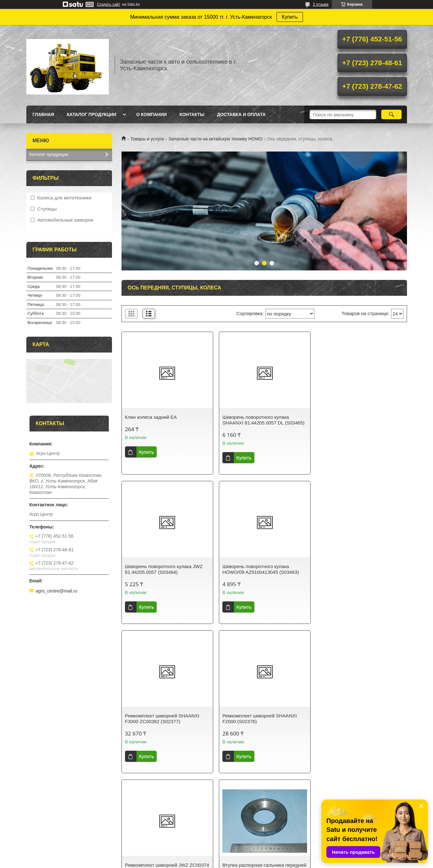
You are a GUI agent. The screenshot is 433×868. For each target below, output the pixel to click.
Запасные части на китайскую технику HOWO (216, 139)
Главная (43, 114)
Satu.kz (244, 814)
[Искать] (392, 114)
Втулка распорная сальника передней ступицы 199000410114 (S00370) (264, 719)
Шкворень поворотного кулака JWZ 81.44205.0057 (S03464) (358, 420)
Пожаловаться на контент (228, 820)
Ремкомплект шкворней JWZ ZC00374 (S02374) (167, 719)
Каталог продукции (91, 114)
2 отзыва (321, 4)
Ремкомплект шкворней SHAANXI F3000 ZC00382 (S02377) (259, 569)
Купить (290, 17)
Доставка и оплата (241, 114)
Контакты (192, 114)
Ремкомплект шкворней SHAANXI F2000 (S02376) (356, 569)
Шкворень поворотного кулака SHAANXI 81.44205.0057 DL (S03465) (263, 420)
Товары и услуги (147, 139)
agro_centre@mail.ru (57, 591)
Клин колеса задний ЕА (151, 417)
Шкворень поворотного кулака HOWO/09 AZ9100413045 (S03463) (163, 569)
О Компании (152, 114)
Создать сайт (109, 4)
